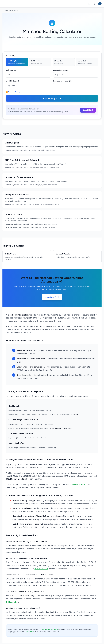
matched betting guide (50, 629)
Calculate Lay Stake (52, 98)
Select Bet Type (11, 56)
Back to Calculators (10, 10)
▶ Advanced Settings (13, 92)
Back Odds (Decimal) (60, 70)
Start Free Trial (52, 297)
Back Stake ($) (11, 70)
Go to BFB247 (88, 110)
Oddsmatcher (12, 602)
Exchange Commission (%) (62, 81)
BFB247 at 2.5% (78, 484)
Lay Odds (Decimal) (13, 81)
